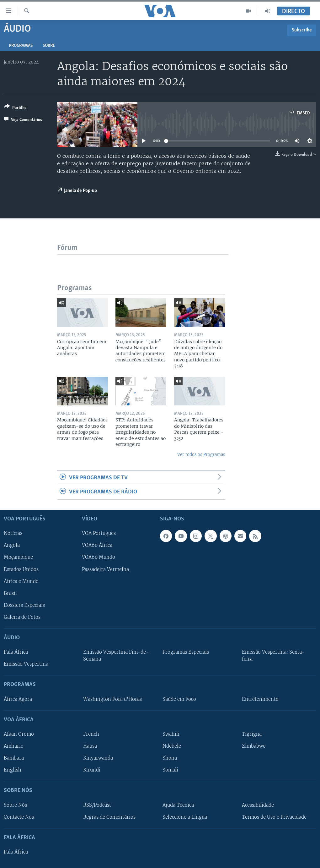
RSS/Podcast (97, 805)
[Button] (15, 108)
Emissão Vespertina (26, 664)
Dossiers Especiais (24, 605)
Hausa (90, 746)
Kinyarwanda (98, 758)
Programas (21, 46)
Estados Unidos (21, 569)
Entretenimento (260, 699)
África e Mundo (21, 581)
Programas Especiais (186, 652)
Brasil (10, 593)
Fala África (16, 652)
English (13, 770)
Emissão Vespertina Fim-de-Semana (116, 656)
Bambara (14, 758)
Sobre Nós (15, 805)
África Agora (18, 699)
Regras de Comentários (109, 817)
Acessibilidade (258, 805)
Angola (12, 545)
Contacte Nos (19, 817)
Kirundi (92, 770)
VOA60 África (97, 545)
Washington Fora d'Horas (112, 699)
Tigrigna (252, 734)
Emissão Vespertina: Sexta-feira (273, 656)
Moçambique (18, 557)
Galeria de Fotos (22, 617)
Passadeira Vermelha (105, 569)
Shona (170, 758)
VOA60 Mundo (99, 557)
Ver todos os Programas (201, 455)
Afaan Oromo (19, 734)
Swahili (171, 734)
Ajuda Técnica (178, 805)
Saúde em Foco (179, 699)
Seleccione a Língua (185, 817)
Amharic (13, 746)
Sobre (49, 46)
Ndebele (172, 746)
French (91, 734)
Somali (170, 770)
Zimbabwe (254, 746)
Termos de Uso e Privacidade (274, 817)
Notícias (13, 533)
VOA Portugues (99, 533)
